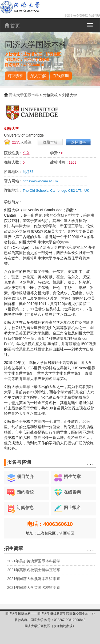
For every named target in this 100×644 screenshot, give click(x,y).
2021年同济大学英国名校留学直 (34, 587)
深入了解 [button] (38, 76)
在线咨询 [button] (61, 76)
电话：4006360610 (50, 524)
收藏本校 (50, 142)
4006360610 (34, 65)
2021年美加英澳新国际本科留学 (34, 561)
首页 (12, 26)
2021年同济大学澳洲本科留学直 (34, 579)
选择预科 (78, 142)
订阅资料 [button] (16, 76)
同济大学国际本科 (24, 95)
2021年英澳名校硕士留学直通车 (34, 570)
